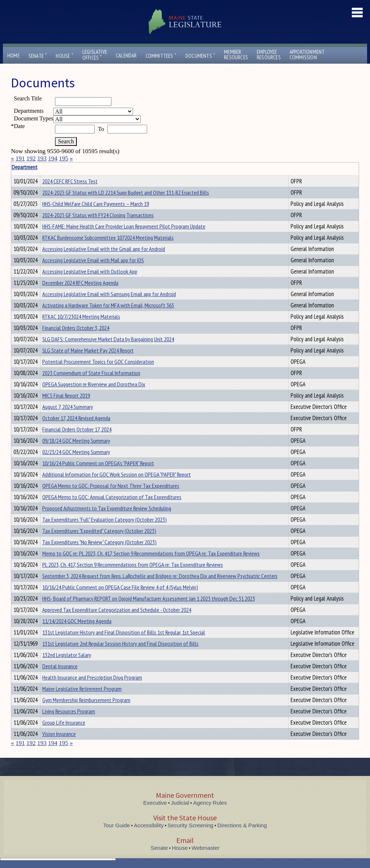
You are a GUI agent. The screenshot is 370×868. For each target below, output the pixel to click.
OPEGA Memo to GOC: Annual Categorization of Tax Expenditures (112, 497)
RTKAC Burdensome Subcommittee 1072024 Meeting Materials (108, 238)
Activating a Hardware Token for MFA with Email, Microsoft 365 (108, 305)
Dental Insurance (60, 666)
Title (17, 167)
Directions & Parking (242, 825)
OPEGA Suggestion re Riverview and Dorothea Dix (94, 384)
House (64, 56)
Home (13, 55)
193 (42, 158)
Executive (155, 803)
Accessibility (149, 825)
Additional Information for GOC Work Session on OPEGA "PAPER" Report (117, 474)
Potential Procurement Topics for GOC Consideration (98, 362)
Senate (38, 56)
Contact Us (239, 70)
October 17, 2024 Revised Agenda (76, 418)
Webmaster (205, 848)
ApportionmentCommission (307, 55)
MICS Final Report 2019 (66, 395)
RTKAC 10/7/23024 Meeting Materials (81, 316)
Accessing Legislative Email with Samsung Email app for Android (109, 294)
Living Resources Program (69, 711)
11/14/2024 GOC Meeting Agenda (77, 621)
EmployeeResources (269, 55)
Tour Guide (116, 825)
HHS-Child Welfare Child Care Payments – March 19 (96, 204)
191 (20, 158)
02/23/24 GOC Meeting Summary (76, 452)
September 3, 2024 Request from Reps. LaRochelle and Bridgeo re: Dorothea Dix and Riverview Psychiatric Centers (160, 576)
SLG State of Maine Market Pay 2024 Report (88, 350)
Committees (161, 56)
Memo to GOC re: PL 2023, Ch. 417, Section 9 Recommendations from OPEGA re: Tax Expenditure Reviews (151, 553)
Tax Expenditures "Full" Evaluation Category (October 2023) (105, 519)
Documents (200, 56)
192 (31, 158)
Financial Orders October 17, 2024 (77, 429)
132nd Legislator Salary (67, 655)
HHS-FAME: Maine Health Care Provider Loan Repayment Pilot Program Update (124, 226)
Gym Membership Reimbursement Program (86, 700)
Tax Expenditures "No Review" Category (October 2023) (99, 542)
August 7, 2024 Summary (68, 407)
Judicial (180, 803)
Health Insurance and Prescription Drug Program (92, 677)
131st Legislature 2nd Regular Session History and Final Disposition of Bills (120, 644)
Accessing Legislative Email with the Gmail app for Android (104, 249)
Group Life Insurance (64, 722)
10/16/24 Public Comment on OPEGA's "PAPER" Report (98, 463)
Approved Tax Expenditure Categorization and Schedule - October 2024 (117, 610)
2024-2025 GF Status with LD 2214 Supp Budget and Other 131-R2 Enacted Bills (126, 192)
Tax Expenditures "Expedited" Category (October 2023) (99, 531)
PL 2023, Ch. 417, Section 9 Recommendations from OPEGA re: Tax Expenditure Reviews (133, 565)
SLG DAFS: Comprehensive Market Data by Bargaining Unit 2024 (108, 339)
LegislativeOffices (95, 55)
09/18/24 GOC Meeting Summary (76, 441)
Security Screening (190, 825)
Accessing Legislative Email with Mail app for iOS (93, 260)
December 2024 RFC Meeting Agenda (80, 283)
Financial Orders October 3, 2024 (76, 328)
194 (53, 158)
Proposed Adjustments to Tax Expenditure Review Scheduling (107, 508)
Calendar (126, 55)
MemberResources (236, 55)
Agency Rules (210, 803)
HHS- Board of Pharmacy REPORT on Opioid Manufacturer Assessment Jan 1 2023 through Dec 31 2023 (149, 598)
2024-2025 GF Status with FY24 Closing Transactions (98, 215)
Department (53, 167)
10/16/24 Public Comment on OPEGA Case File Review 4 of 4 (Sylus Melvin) (120, 587)
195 (64, 158)
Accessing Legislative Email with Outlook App (90, 271)
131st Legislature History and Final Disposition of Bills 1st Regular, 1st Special (124, 632)
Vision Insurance (59, 734)
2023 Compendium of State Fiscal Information (91, 373)
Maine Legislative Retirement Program (82, 689)
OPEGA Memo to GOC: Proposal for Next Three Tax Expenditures (111, 486)
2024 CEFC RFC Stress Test (70, 181)
